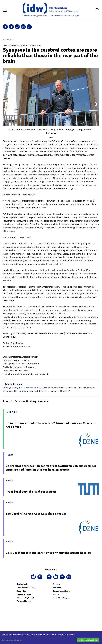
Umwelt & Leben (24, 594)
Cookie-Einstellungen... (12, 640)
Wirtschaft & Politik (25, 598)
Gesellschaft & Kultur (27, 588)
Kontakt (56, 594)
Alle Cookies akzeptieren (88, 640)
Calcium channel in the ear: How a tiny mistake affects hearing (48, 553)
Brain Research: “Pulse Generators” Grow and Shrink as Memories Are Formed (51, 425)
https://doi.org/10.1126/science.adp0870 (23, 388)
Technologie (22, 584)
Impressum (57, 588)
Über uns (56, 584)
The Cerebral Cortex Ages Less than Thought (36, 514)
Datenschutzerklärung (61, 591)
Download (51, 133)
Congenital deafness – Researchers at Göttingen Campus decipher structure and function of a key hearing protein (51, 468)
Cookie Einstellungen (61, 598)
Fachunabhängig (24, 601)
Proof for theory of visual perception (31, 492)
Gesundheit (22, 591)
